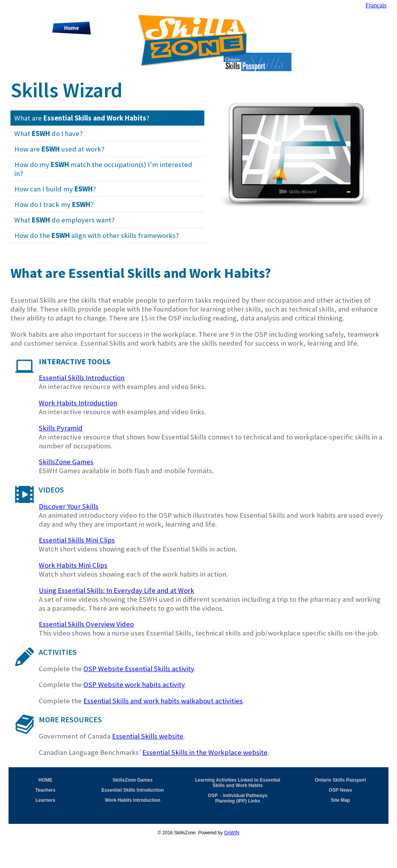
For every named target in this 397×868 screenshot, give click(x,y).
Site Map (340, 800)
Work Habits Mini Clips (73, 565)
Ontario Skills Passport (340, 780)
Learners (46, 800)
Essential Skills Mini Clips (77, 540)
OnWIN (232, 833)
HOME (45, 780)
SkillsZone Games (66, 462)
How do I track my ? (54, 204)
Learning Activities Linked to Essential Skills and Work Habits (238, 783)
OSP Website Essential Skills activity (139, 669)
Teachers (45, 790)
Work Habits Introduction (78, 403)
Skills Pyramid (61, 428)
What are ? (82, 118)
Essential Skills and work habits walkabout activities (163, 701)
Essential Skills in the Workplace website (205, 752)
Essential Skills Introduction (82, 378)
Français (376, 5)
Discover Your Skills (69, 506)
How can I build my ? (55, 189)
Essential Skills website (148, 736)
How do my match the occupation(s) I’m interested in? (103, 169)
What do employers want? (64, 220)
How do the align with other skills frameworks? (97, 235)
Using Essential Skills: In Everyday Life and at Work (117, 590)
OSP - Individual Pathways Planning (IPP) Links (238, 798)
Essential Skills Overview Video (86, 624)
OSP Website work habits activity (134, 685)
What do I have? (48, 133)
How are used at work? (59, 149)
